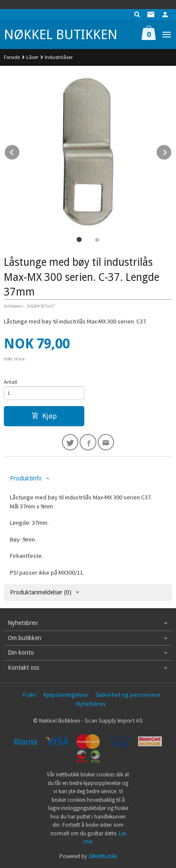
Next (172, 151)
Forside (12, 57)
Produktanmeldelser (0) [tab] (41, 592)
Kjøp (44, 416)
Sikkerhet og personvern (128, 695)
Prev (20, 151)
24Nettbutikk (103, 856)
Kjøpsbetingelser (66, 695)
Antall (11, 382)
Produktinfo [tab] (26, 478)
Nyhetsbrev (91, 704)
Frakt (29, 695)
